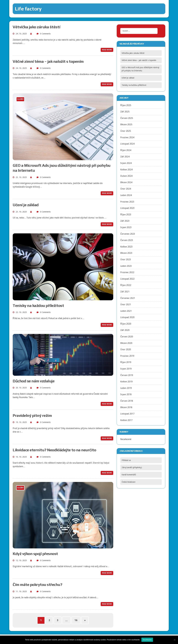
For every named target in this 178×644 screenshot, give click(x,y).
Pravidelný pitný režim (32, 415)
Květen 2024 (126, 170)
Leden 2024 (126, 195)
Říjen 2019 (126, 362)
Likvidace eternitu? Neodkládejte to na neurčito (54, 450)
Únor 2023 (126, 260)
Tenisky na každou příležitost (38, 306)
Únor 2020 (126, 349)
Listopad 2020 (127, 317)
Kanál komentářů (129, 475)
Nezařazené (126, 439)
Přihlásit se (126, 460)
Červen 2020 (127, 337)
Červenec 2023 (128, 234)
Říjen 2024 (126, 150)
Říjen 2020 (126, 324)
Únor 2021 (126, 304)
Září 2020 (125, 330)
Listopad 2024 (127, 144)
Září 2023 (125, 221)
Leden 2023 (126, 266)
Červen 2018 (127, 401)
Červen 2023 (127, 240)
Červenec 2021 (128, 298)
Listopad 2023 (127, 208)
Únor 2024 (126, 189)
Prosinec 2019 (127, 356)
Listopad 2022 (127, 279)
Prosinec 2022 (127, 272)
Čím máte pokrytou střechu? (37, 585)
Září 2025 (125, 112)
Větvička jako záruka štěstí (36, 27)
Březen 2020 (126, 343)
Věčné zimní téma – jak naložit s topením (48, 61)
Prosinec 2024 (127, 137)
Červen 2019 (127, 375)
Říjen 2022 (126, 285)
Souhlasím (147, 640)
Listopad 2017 (127, 414)
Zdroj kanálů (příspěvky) (132, 467)
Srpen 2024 (126, 163)
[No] (175, 640)
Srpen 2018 (126, 394)
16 (76, 620)
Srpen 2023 (126, 227)
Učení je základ (26, 205)
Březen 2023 (126, 253)
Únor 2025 (126, 131)
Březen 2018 (126, 407)
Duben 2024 (126, 176)
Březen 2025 (126, 124)
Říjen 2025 (126, 105)
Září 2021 (125, 292)
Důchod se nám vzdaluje (34, 381)
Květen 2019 (126, 382)
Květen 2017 (126, 420)
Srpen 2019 (126, 369)
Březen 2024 (126, 182)
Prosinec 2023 (127, 202)
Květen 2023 (126, 247)
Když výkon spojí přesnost (35, 554)
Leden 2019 (126, 388)
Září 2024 (125, 157)
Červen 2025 (127, 118)
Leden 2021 (126, 311)
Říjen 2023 (126, 215)
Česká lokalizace (128, 482)
